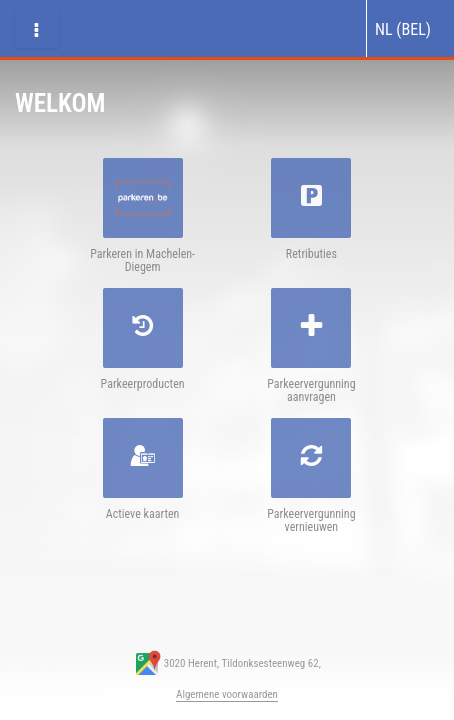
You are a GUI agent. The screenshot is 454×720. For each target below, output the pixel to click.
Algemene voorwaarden (227, 694)
